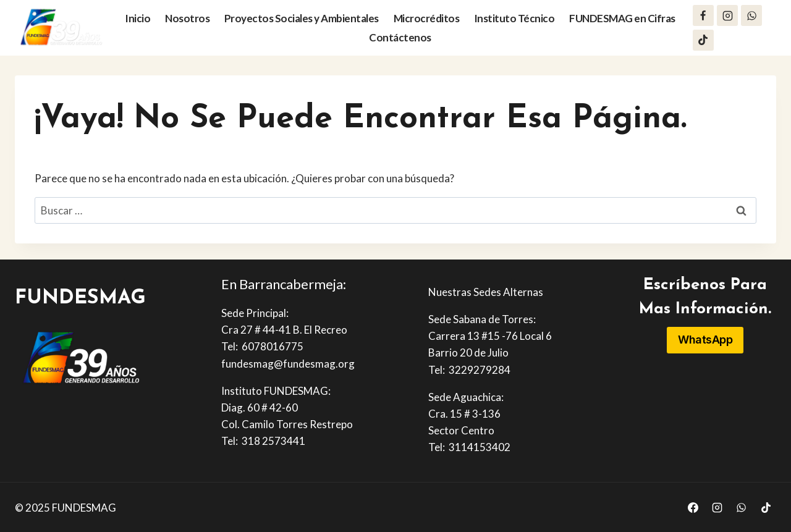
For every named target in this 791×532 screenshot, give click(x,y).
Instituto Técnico (514, 18)
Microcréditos (427, 18)
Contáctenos (400, 37)
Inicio (137, 18)
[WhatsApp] (751, 15)
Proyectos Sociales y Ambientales (302, 18)
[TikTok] (703, 40)
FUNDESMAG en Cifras (622, 18)
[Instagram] (727, 15)
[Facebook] (703, 15)
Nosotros (187, 18)
